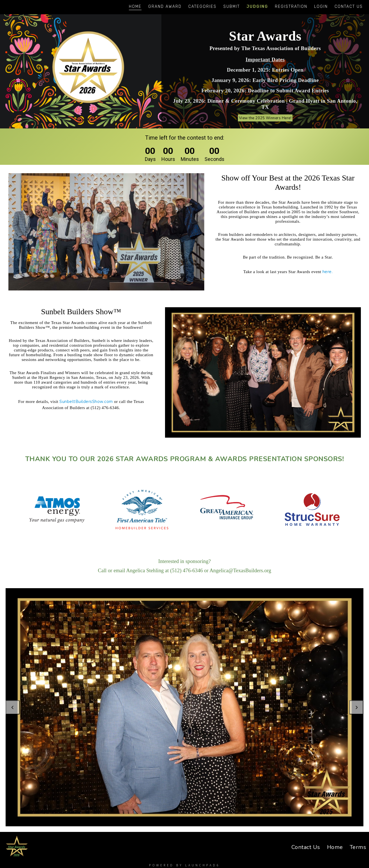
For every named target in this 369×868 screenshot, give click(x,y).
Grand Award (165, 7)
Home (135, 7)
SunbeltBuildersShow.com (86, 402)
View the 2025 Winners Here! (265, 118)
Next (356, 707)
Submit (232, 7)
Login (321, 7)
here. (328, 272)
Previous (13, 707)
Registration (291, 7)
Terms (358, 847)
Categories (202, 7)
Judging (257, 7)
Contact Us (349, 7)
